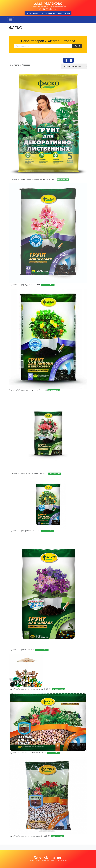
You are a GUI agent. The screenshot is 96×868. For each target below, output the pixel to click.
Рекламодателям (48, 13)
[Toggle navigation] (11, 20)
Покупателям (32, 13)
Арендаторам (64, 13)
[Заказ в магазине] (74, 66)
